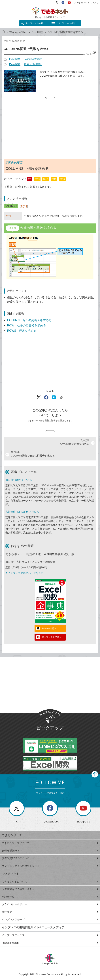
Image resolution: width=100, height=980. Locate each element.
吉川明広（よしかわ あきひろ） (24, 512)
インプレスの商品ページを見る (24, 573)
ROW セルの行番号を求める (26, 325)
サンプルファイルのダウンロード (50, 866)
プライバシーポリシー (50, 904)
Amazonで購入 (49, 628)
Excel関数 (37, 32)
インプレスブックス (50, 935)
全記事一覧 (50, 897)
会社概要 (50, 912)
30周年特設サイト (50, 851)
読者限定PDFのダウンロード (50, 858)
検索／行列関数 (33, 64)
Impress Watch (50, 943)
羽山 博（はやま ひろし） (20, 480)
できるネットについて (86, 3)
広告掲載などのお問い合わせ (50, 889)
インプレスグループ (50, 919)
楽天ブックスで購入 (52, 637)
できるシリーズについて (50, 843)
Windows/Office (18, 32)
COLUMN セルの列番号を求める (29, 320)
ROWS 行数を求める (22, 331)
